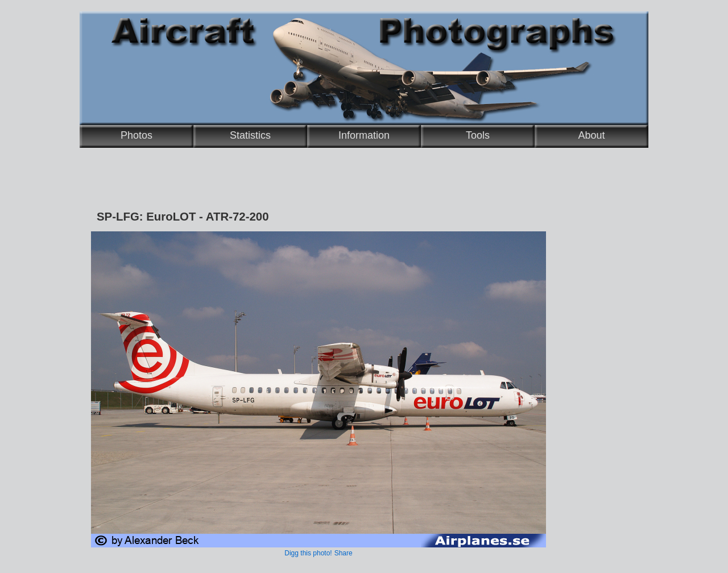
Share (344, 553)
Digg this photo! (308, 553)
